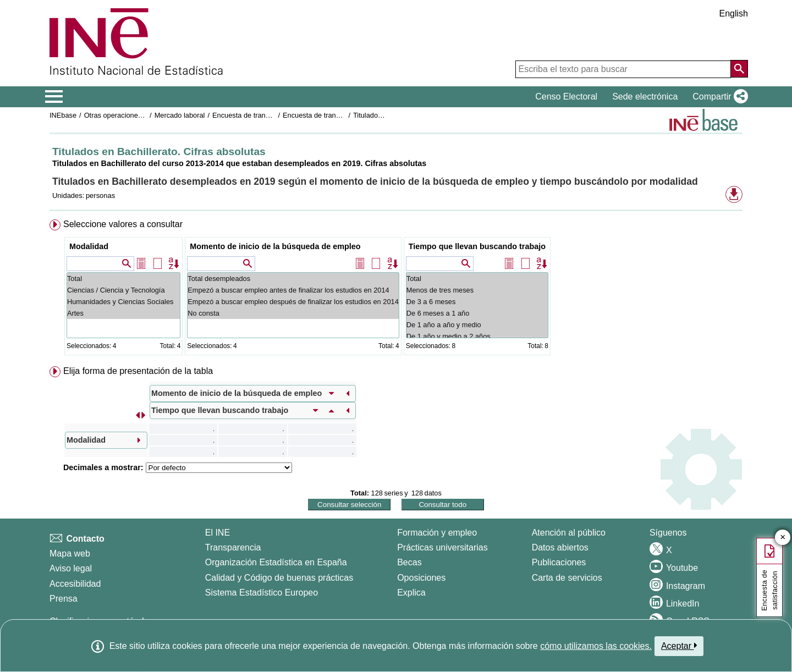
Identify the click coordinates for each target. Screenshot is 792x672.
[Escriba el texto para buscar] (623, 69)
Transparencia (233, 547)
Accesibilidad (75, 584)
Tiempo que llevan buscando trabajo (477, 246)
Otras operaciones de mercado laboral (144, 115)
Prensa (64, 599)
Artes (123, 313)
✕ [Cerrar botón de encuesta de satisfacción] (783, 538)
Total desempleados (293, 279)
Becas (409, 562)
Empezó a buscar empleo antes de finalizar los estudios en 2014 (293, 290)
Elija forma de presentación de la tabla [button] (138, 371)
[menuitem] (396, 290)
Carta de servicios (567, 578)
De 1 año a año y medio (477, 325)
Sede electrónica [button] (645, 97)
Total (123, 279)
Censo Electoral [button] (566, 97)
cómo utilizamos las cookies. (596, 646)
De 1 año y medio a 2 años (477, 336)
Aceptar (679, 646)
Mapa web (70, 553)
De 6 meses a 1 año (477, 313)
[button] (718, 97)
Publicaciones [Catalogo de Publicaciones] (559, 562)
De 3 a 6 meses (477, 302)
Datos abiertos (560, 547)
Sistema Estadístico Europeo (262, 593)
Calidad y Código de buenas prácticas (279, 578)
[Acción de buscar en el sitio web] (739, 69)
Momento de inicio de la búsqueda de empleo (275, 246)
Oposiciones (421, 578)
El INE (218, 533)
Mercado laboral (180, 115)
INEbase (63, 115)
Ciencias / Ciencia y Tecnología (123, 290)
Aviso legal (71, 568)
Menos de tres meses (477, 290)
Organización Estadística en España (276, 562)
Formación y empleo (437, 533)
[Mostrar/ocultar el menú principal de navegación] (54, 97)
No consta (293, 313)
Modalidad (89, 246)
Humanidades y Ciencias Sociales (123, 302)
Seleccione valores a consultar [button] (123, 224)
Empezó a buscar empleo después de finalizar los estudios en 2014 (293, 302)
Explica (411, 593)
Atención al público (569, 533)
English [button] (734, 13)
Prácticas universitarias (442, 547)
